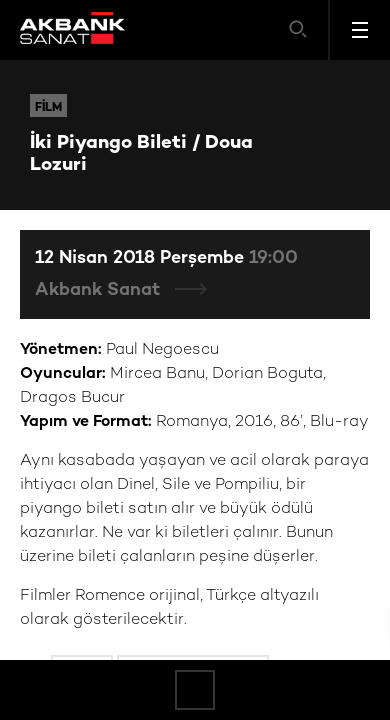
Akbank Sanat (100, 290)
